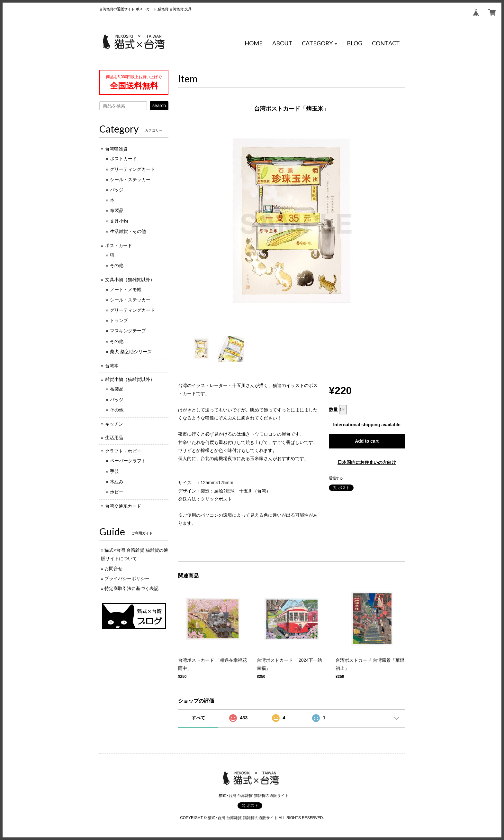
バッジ (117, 190)
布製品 (117, 210)
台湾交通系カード (123, 506)
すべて (198, 718)
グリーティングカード (132, 169)
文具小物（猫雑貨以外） (130, 280)
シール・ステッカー (130, 180)
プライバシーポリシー (127, 578)
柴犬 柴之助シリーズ (131, 352)
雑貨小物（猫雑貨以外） (130, 379)
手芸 (114, 471)
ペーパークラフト (128, 461)
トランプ (119, 320)
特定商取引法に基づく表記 (131, 588)
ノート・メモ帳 (126, 290)
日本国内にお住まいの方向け (367, 462)
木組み (117, 482)
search (159, 106)
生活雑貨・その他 (128, 231)
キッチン (114, 424)
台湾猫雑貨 (116, 149)
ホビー (117, 492)
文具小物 (119, 221)
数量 (333, 410)
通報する (336, 478)
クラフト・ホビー (123, 451)
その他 (117, 265)
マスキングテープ (128, 331)
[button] (319, 43)
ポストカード (123, 159)
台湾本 (112, 366)
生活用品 (114, 438)
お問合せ (113, 568)
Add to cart (367, 441)
